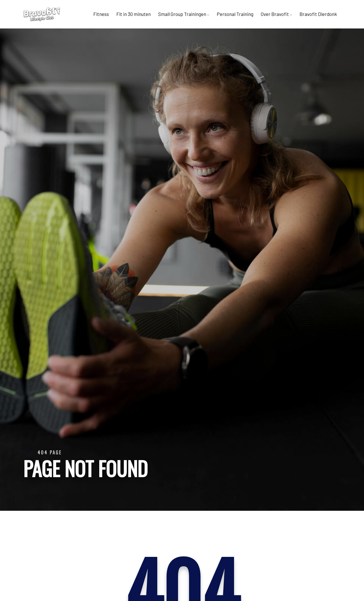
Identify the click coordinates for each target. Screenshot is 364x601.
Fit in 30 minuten (134, 14)
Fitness (101, 14)
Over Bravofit (276, 14)
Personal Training (235, 14)
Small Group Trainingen (184, 14)
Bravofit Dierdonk (318, 14)
